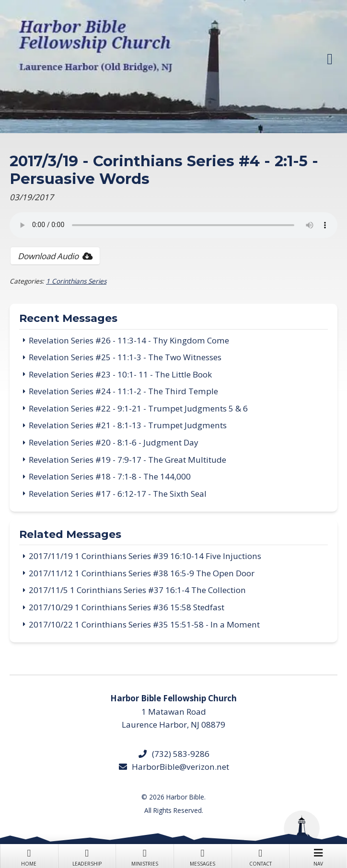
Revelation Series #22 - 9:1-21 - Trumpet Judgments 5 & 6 (138, 408)
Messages (202, 857)
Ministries (145, 857)
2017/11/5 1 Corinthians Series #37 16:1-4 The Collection (137, 590)
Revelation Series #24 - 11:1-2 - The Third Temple (123, 391)
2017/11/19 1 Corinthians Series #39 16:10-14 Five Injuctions (145, 556)
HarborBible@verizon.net (173, 767)
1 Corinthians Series (76, 281)
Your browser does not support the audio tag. (173, 225)
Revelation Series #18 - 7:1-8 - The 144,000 (110, 476)
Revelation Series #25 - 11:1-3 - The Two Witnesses (125, 357)
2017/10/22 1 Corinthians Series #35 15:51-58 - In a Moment (144, 624)
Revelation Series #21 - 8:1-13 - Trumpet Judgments (128, 425)
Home (29, 857)
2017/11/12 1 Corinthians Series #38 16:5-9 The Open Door (142, 573)
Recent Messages (68, 319)
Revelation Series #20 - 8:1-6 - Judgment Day (114, 442)
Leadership (87, 857)
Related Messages (70, 535)
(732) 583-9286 (173, 754)
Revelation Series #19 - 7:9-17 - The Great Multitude (127, 460)
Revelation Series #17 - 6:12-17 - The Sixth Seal (118, 494)
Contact (260, 857)
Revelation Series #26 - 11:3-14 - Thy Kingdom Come (129, 340)
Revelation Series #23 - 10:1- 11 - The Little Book (120, 374)
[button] (330, 59)
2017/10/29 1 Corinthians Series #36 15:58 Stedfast (127, 607)
